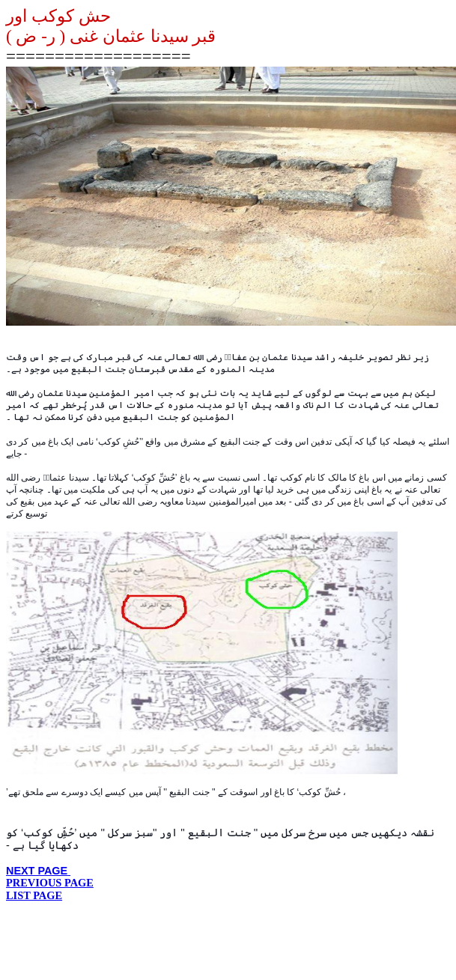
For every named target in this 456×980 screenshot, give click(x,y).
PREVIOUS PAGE (50, 883)
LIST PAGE (34, 895)
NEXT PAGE (38, 871)
